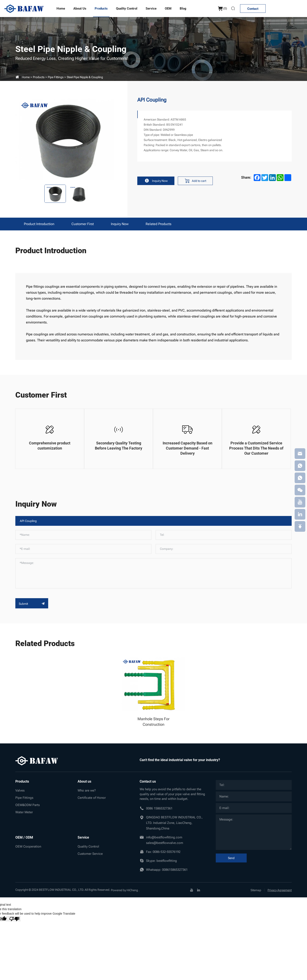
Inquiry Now (156, 181)
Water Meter (24, 812)
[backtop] (300, 526)
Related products (159, 224)
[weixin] (300, 490)
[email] (300, 454)
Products (101, 9)
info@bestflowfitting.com (164, 837)
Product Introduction (39, 224)
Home (61, 9)
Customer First (83, 224)
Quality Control (127, 9)
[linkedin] (198, 890)
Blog (183, 9)
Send (231, 858)
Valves (20, 790)
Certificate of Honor (92, 798)
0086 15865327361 (159, 808)
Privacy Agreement (280, 890)
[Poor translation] (14, 919)
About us (80, 9)
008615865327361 (175, 870)
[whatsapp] (300, 466)
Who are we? (87, 790)
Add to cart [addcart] (195, 181)
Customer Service (90, 854)
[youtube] (192, 890)
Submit (32, 604)
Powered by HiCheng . (125, 890)
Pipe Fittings (56, 77)
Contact (253, 9)
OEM (168, 9)
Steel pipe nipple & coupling (85, 77)
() (222, 9)
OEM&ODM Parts (28, 805)
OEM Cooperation (28, 846)
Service (151, 9)
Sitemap (256, 890)
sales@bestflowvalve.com (165, 843)
